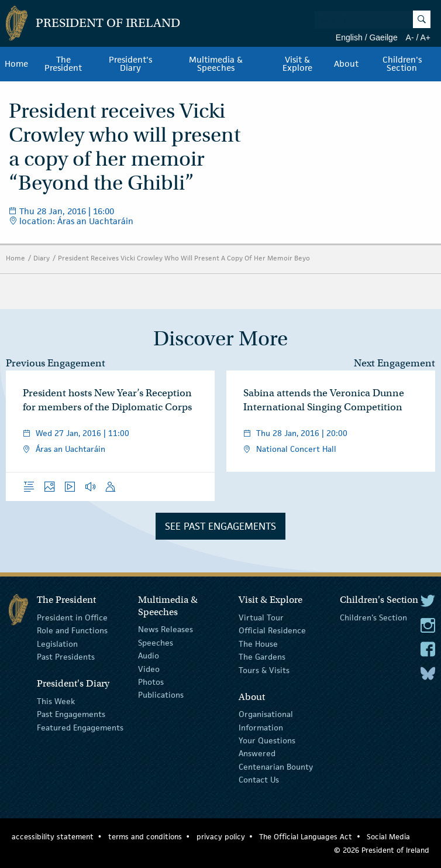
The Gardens (262, 657)
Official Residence (272, 630)
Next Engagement (395, 363)
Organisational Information (266, 721)
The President (63, 64)
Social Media (388, 837)
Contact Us (259, 780)
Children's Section (402, 64)
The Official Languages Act (306, 837)
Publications (161, 695)
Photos (151, 682)
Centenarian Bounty (276, 767)
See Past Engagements (220, 526)
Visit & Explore (297, 64)
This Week (56, 701)
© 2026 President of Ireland (382, 850)
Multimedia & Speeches (216, 64)
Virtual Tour (261, 617)
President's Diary (130, 64)
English (349, 37)
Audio (149, 656)
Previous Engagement (56, 363)
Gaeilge (383, 37)
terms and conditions (145, 837)
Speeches (156, 643)
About (346, 64)
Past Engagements (71, 714)
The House (258, 644)
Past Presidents (66, 657)
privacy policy (221, 837)
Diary (42, 258)
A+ (425, 37)
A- (410, 37)
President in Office (72, 617)
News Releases (166, 629)
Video (149, 668)
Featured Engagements (80, 728)
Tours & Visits (264, 670)
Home (16, 64)
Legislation (57, 644)
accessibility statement (53, 837)
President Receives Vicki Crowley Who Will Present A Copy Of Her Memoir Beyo (184, 258)
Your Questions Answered (267, 747)
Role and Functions (72, 630)
